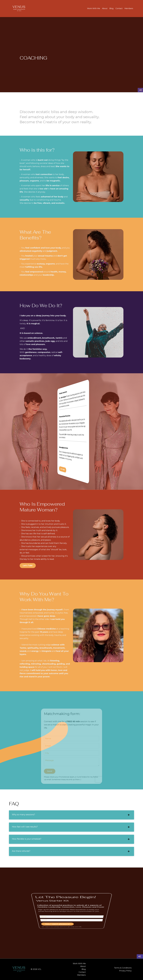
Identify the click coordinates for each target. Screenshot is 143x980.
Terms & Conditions (123, 968)
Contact (119, 8)
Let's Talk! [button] (28, 566)
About (105, 8)
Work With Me (94, 8)
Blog (111, 8)
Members (129, 8)
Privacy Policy (125, 971)
